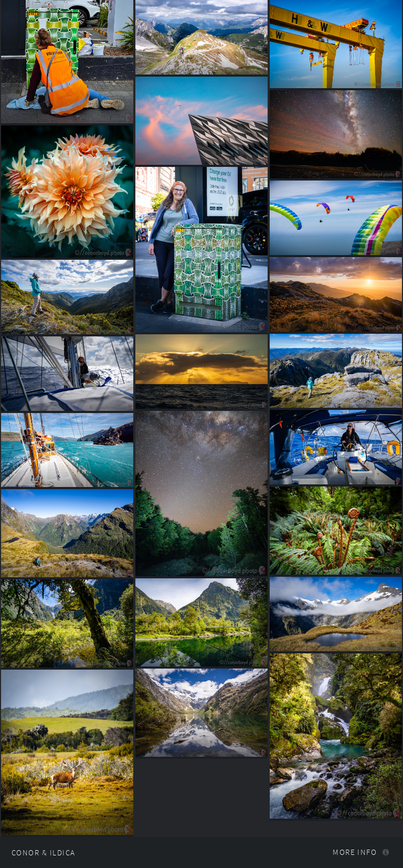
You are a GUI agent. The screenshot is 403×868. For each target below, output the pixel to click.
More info (355, 852)
